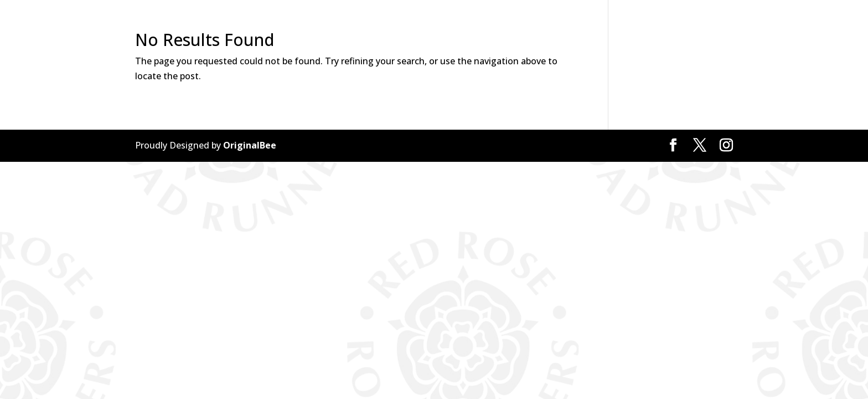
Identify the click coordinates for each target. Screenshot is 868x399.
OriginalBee (250, 145)
